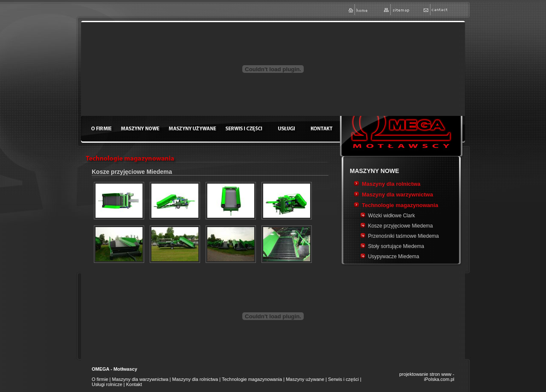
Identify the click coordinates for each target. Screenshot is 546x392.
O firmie (100, 379)
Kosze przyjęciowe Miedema (401, 226)
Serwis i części (343, 379)
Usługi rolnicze (107, 384)
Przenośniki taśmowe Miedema (404, 236)
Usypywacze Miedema (394, 257)
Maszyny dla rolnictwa (391, 184)
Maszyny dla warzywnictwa (397, 195)
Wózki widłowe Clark (392, 216)
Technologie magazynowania (400, 205)
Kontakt (134, 384)
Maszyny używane (305, 379)
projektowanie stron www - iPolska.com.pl (427, 377)
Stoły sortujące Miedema (396, 246)
